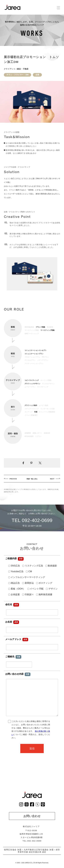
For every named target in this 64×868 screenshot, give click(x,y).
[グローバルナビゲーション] (58, 8)
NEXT (52, 479)
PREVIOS (13, 479)
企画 (37, 75)
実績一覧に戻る (32, 479)
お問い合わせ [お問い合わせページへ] (32, 816)
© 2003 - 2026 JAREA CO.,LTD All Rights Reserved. (32, 863)
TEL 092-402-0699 (32, 520)
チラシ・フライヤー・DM (17, 75)
